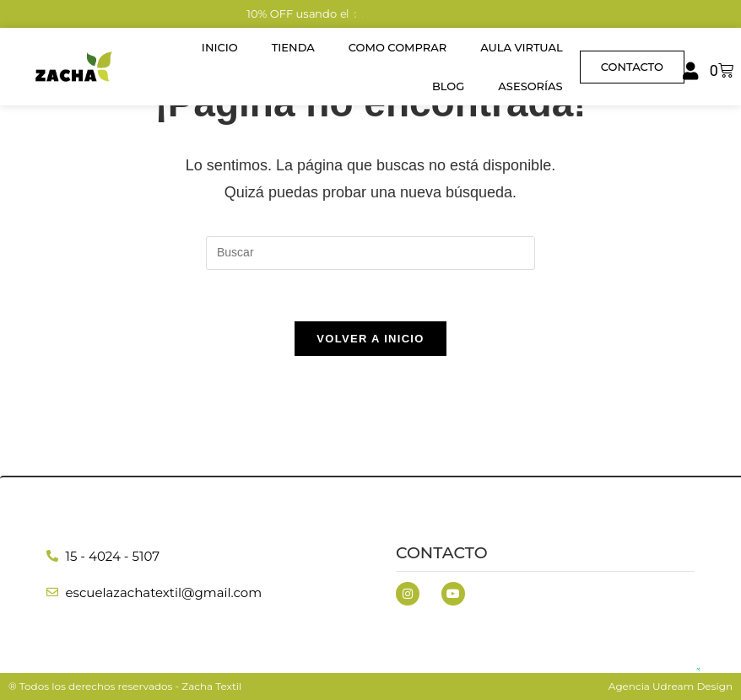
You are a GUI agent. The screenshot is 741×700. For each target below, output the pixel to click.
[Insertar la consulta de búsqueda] (370, 253)
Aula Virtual (522, 47)
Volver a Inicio (370, 339)
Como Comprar (398, 47)
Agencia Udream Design (671, 686)
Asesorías (530, 86)
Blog (448, 86)
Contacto (442, 553)
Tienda (293, 47)
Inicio (220, 47)
